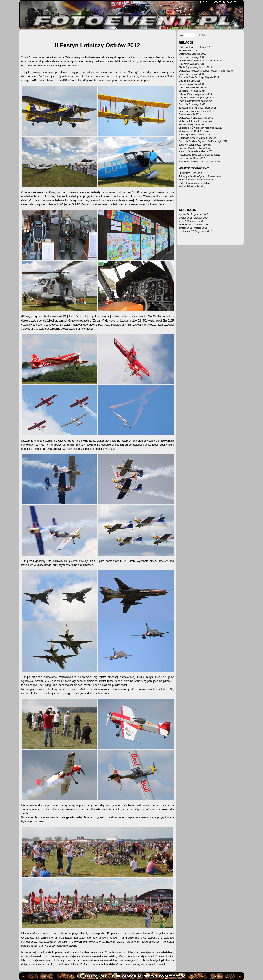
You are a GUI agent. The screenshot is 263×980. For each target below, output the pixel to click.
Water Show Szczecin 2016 (193, 54)
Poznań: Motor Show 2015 (192, 84)
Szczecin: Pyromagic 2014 (192, 91)
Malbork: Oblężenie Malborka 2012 (196, 151)
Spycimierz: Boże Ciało (190, 173)
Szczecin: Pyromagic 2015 (192, 74)
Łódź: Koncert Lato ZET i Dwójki (195, 145)
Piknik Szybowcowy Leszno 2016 (195, 67)
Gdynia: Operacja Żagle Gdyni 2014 (197, 98)
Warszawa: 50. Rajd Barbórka (194, 131)
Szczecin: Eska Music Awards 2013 (197, 111)
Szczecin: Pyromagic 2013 (192, 104)
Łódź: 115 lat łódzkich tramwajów (195, 101)
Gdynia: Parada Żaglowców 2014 (195, 94)
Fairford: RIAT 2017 (189, 51)
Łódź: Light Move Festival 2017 (194, 47)
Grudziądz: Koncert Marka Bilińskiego (198, 138)
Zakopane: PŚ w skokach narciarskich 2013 (201, 128)
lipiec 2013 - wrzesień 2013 (192, 221)
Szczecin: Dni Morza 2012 (192, 158)
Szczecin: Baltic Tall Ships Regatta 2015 (199, 77)
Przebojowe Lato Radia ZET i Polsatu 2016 (200, 61)
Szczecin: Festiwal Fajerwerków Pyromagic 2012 (203, 141)
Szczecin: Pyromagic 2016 (192, 57)
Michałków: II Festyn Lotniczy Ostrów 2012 (200, 162)
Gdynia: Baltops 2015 (190, 81)
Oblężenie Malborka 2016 (192, 64)
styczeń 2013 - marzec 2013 (193, 228)
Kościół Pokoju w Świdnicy (192, 186)
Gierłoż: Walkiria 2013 (190, 114)
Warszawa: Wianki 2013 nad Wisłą (196, 118)
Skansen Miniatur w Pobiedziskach (196, 180)
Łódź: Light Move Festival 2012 (194, 135)
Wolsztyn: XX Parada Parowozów (196, 121)
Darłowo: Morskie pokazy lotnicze (196, 148)
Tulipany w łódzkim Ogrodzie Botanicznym (200, 176)
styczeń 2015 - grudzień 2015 (194, 214)
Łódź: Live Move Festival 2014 (194, 88)
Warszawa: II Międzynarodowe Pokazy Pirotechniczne (206, 71)
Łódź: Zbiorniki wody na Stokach (195, 183)
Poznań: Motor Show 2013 (192, 125)
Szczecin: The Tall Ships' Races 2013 (198, 108)
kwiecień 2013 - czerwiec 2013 (194, 225)
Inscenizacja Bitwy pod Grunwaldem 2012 (200, 155)
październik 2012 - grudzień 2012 (196, 231)
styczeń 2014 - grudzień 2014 (194, 218)
